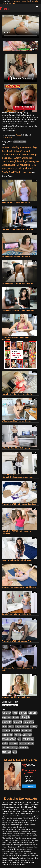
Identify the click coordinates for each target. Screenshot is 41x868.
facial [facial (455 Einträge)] (24, 155)
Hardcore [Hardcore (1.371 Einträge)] (7, 161)
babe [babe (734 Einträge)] (13, 147)
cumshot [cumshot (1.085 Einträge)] (6, 155)
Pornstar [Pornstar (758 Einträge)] (6, 168)
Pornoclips (26, 1)
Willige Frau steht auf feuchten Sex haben (17, 421)
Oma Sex (12, 3)
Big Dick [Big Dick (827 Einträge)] (29, 147)
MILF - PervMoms (20, 142)
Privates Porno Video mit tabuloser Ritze (17, 641)
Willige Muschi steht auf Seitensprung (16, 448)
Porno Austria (16, 1)
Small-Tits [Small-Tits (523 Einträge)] (13, 172)
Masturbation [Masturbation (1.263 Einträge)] (9, 165)
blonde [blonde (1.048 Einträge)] (10, 151)
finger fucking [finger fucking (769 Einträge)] (22, 726)
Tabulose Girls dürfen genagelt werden (16, 203)
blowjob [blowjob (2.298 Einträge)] (18, 151)
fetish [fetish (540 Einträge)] (29, 155)
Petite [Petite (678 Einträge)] (34, 165)
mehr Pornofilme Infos (9, 131)
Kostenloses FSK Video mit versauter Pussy (18, 394)
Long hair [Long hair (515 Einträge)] (35, 161)
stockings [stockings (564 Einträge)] (23, 172)
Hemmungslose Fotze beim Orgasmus (16, 256)
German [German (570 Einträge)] (20, 158)
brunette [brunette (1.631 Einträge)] (27, 151)
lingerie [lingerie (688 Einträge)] (26, 161)
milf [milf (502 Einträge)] (18, 165)
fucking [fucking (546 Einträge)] (13, 158)
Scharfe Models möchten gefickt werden (17, 614)
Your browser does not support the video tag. (20, 26)
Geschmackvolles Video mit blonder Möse (17, 229)
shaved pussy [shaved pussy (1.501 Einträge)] (10, 748)
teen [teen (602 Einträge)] (30, 172)
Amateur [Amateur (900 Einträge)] (6, 147)
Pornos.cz (9, 9)
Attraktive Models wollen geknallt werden (17, 560)
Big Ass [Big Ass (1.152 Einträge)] (20, 147)
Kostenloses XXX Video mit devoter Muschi (18, 310)
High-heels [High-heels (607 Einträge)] (17, 161)
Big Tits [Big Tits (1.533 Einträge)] (6, 717)
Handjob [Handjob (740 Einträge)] (28, 158)
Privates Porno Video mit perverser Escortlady (19, 504)
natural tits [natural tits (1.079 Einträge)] (25, 165)
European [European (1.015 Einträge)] (16, 155)
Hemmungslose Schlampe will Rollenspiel (17, 283)
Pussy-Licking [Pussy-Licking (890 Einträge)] (18, 168)
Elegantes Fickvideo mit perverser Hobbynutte (19, 587)
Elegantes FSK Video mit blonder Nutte (16, 697)
